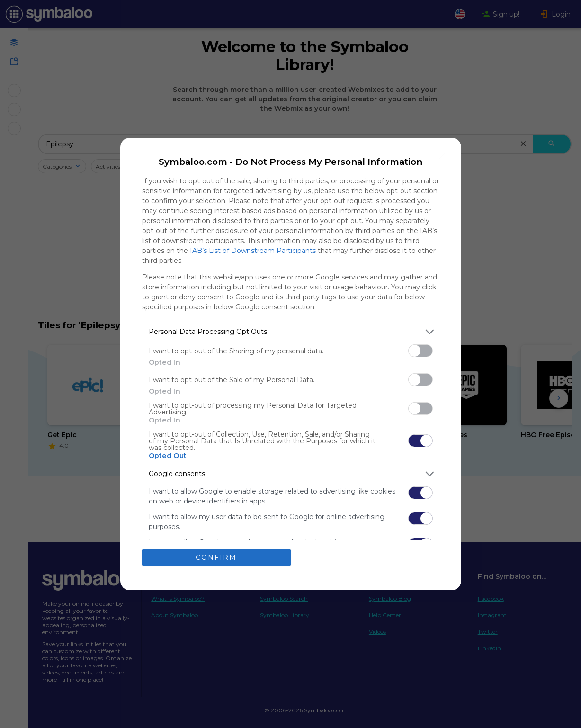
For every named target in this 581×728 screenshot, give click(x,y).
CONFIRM (216, 557)
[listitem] (291, 332)
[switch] (420, 351)
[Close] (443, 156)
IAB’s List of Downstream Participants (253, 251)
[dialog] (291, 364)
